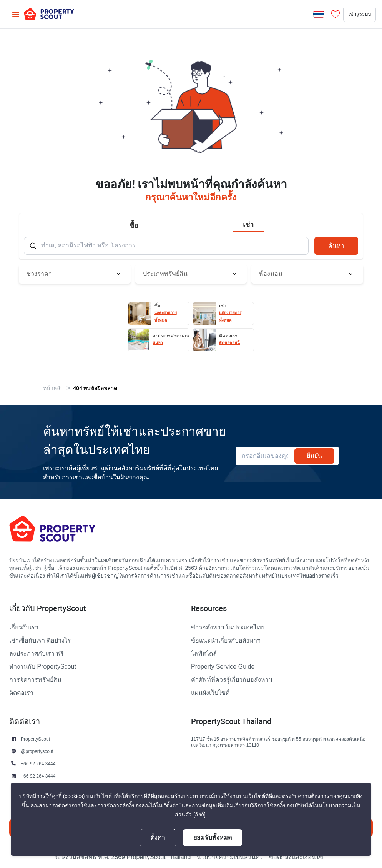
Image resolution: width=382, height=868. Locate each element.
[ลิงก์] (199, 815)
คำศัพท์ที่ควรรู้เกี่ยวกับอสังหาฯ (232, 680)
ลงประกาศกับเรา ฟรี (37, 654)
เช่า (248, 225)
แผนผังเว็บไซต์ (210, 693)
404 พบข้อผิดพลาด (95, 388)
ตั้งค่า (158, 838)
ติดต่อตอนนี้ (229, 343)
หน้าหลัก (53, 388)
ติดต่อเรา (21, 693)
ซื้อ (134, 225)
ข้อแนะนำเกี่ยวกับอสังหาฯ (226, 641)
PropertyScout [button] (35, 739)
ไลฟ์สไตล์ (204, 654)
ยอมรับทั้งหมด (213, 837)
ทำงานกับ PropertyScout (43, 667)
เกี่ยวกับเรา (24, 628)
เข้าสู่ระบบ (352, 14)
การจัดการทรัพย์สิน (35, 680)
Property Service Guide (223, 667)
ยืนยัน (314, 456)
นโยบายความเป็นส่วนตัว (230, 857)
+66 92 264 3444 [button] (38, 764)
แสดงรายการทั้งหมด (166, 316)
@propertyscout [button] (37, 751)
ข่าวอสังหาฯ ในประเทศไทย (228, 628)
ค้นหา (336, 246)
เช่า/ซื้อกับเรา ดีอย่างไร (40, 641)
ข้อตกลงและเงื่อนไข (296, 857)
